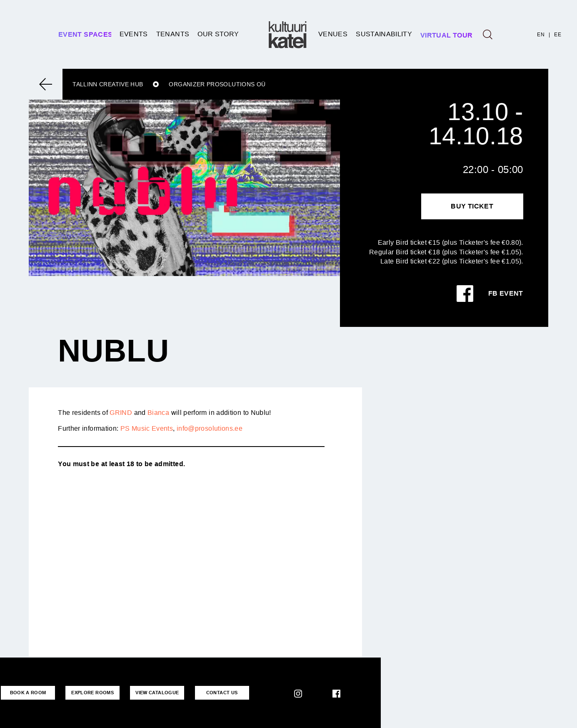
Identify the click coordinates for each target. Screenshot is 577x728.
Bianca (158, 413)
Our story (218, 34)
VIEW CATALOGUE (157, 693)
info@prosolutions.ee (210, 428)
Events (134, 34)
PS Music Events (147, 428)
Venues (333, 34)
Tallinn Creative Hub (108, 84)
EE (558, 35)
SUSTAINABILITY (384, 34)
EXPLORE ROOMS (92, 693)
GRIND (121, 413)
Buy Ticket (472, 206)
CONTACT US (222, 693)
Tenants (173, 34)
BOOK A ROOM (28, 693)
